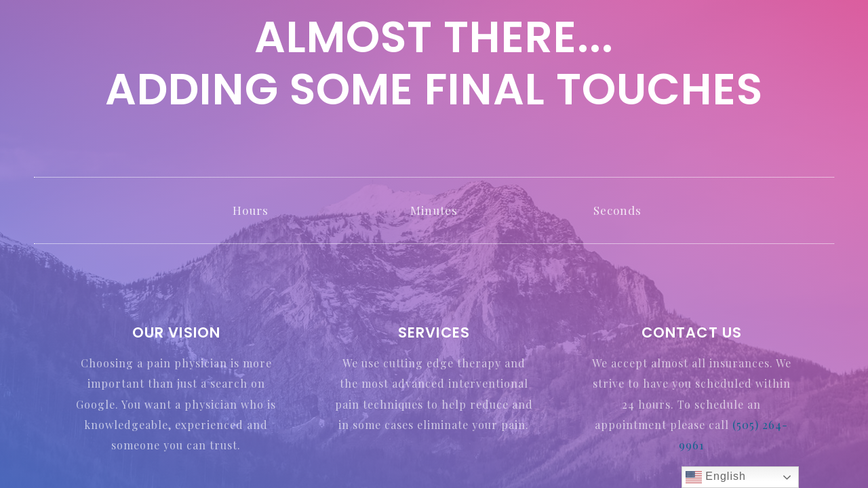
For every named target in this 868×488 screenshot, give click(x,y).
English (716, 477)
